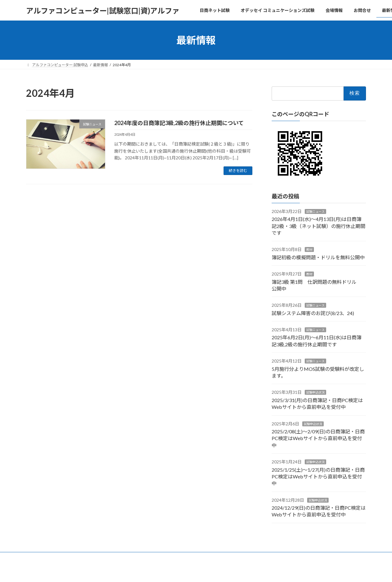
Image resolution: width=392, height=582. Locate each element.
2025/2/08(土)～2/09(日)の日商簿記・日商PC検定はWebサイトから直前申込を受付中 (318, 438)
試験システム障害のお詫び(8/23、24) (313, 313)
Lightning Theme (194, 571)
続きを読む (238, 171)
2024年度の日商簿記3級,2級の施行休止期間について (179, 123)
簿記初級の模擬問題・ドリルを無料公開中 (318, 257)
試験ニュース (315, 211)
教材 (309, 250)
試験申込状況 (315, 393)
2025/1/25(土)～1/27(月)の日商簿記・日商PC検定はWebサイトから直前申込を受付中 (318, 477)
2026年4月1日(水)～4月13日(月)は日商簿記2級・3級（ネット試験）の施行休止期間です (318, 226)
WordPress (163, 571)
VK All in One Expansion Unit (236, 571)
